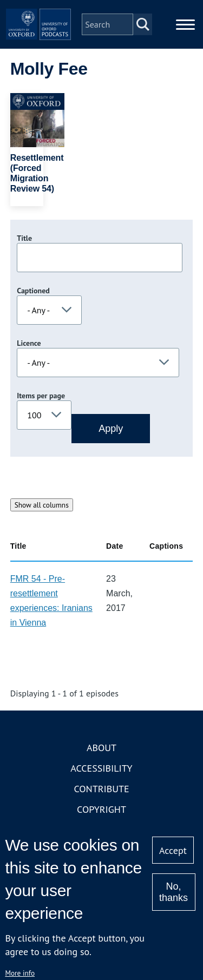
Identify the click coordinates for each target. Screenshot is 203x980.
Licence (29, 343)
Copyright (101, 809)
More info (20, 973)
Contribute (101, 789)
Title (24, 238)
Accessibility (101, 768)
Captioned (33, 291)
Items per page (41, 396)
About (101, 748)
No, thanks (173, 892)
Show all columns (42, 505)
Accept (173, 850)
